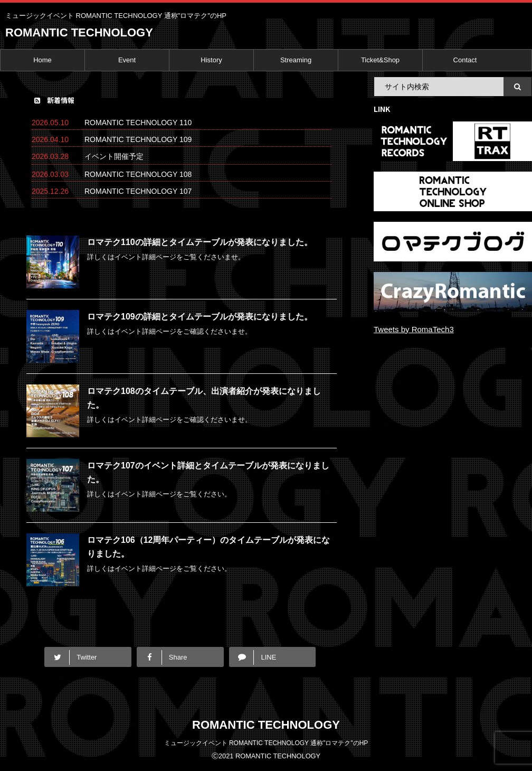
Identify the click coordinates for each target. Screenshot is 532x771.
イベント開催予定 (114, 156)
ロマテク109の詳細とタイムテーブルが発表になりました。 (200, 317)
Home (42, 60)
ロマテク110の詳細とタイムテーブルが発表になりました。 (200, 242)
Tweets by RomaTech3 (414, 329)
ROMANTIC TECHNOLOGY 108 (138, 174)
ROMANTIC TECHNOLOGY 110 (138, 123)
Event (127, 60)
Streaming (296, 60)
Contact (465, 60)
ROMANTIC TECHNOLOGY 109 (138, 139)
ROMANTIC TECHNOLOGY (79, 32)
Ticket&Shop (380, 60)
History (211, 60)
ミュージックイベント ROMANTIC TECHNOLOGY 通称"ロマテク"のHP (266, 743)
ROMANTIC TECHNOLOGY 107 (138, 191)
